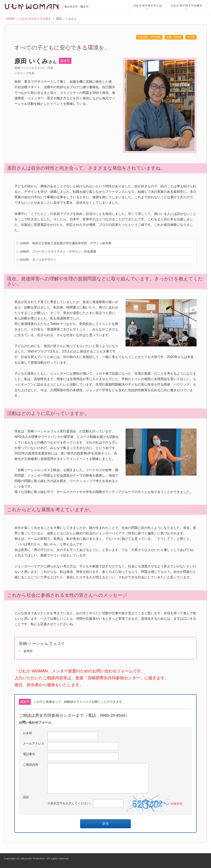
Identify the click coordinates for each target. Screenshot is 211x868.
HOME (12, 19)
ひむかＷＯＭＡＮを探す (187, 7)
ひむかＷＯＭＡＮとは (148, 7)
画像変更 (177, 803)
